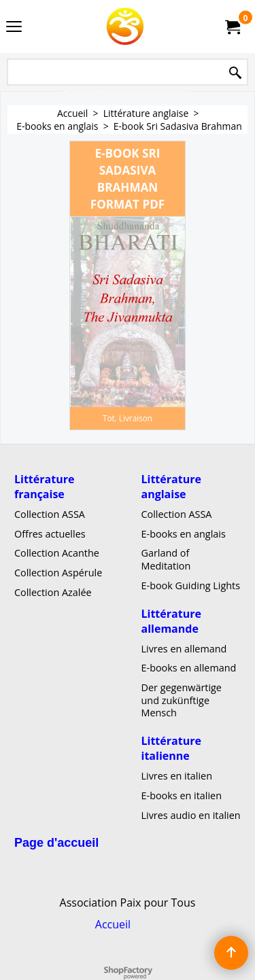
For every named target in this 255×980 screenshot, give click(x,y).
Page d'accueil (56, 843)
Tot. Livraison (128, 418)
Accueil (113, 924)
